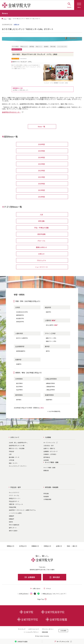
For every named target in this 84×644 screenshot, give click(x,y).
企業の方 (59, 546)
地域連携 (46, 496)
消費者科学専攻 (50, 383)
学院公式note (47, 594)
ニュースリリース (41, 267)
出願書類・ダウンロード (51, 451)
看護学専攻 (49, 400)
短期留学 (11, 519)
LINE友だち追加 (21, 642)
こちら (41, 408)
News (10, 19)
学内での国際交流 (14, 525)
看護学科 (19, 364)
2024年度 (41, 157)
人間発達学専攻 (50, 387)
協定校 (11, 522)
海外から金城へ (13, 531)
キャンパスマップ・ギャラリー (18, 466)
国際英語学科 (20, 315)
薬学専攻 (19, 400)
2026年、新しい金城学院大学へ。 (19, 443)
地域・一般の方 (72, 546)
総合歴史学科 (20, 318)
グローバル (41, 241)
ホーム (5, 19)
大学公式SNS (23, 594)
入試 (41, 215)
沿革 (10, 454)
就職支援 (46, 470)
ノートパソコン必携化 (15, 513)
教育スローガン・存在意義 (17, 448)
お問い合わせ (35, 588)
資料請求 (55, 577)
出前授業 (46, 460)
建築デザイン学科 (51, 338)
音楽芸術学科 (20, 322)
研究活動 (41, 221)
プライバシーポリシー (48, 629)
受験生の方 (11, 546)
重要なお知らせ (41, 247)
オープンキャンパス (49, 443)
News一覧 (41, 127)
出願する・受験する (49, 448)
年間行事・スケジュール (16, 504)
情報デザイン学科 (51, 341)
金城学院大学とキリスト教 (17, 446)
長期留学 (11, 516)
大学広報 (11, 460)
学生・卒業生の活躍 (41, 228)
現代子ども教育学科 (22, 338)
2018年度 (41, 197)
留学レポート (13, 528)
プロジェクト (41, 260)
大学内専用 (63, 631)
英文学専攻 (19, 387)
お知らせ (41, 254)
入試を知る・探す (49, 446)
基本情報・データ (14, 457)
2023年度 (41, 164)
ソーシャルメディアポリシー (31, 632)
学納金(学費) (13, 507)
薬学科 (48, 351)
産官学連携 (41, 234)
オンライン (59, 594)
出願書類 (30, 577)
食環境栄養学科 (21, 351)
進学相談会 (47, 457)
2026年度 (41, 144)
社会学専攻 (19, 390)
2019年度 (41, 190)
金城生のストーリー (15, 498)
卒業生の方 (47, 546)
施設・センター (13, 463)
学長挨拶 (11, 451)
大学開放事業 (47, 499)
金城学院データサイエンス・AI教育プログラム (22, 510)
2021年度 (41, 177)
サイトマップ (22, 629)
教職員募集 (45, 632)
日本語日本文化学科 (22, 312)
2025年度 (41, 151)
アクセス (47, 588)
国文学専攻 (19, 383)
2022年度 (41, 171)
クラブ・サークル (14, 495)
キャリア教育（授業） (50, 468)
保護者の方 (35, 546)
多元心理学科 (52, 325)
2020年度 (41, 184)
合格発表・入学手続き (50, 454)
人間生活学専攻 (50, 390)
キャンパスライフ (14, 493)
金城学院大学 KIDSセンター (11, 112)
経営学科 (48, 312)
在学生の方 (23, 546)
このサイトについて (34, 629)
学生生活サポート (14, 501)
